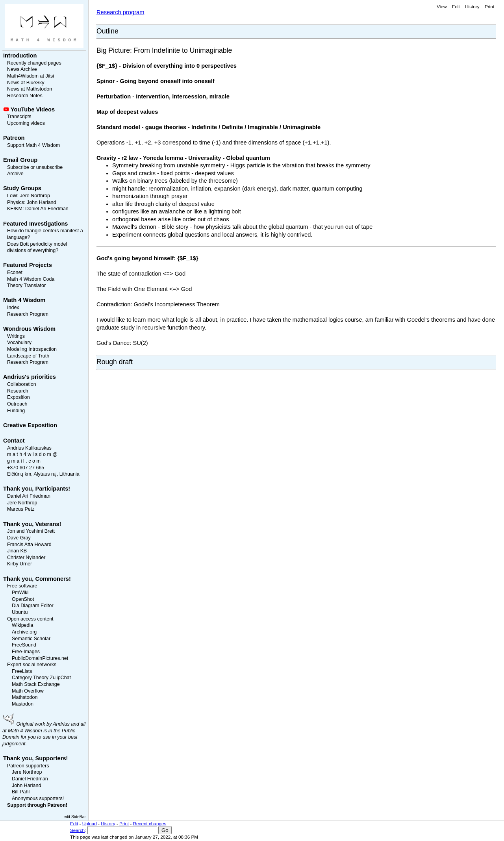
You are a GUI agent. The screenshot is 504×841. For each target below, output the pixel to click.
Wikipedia (22, 625)
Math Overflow (28, 691)
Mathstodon (25, 697)
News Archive (22, 69)
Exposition (19, 397)
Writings (16, 336)
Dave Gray (19, 538)
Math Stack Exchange (36, 684)
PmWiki (20, 593)
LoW (12, 196)
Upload (90, 823)
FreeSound (24, 645)
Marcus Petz (21, 509)
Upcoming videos (26, 123)
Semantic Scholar (31, 639)
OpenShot (23, 599)
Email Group (20, 160)
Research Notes (25, 96)
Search (77, 830)
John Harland (41, 202)
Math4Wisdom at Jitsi (31, 76)
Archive (15, 174)
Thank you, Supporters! (36, 758)
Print (489, 6)
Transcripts (19, 117)
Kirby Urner (19, 564)
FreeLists (22, 671)
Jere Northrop (35, 196)
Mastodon (23, 704)
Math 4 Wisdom (24, 300)
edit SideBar (75, 817)
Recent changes (150, 823)
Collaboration (22, 384)
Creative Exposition (30, 425)
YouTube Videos (33, 109)
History (472, 6)
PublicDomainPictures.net (40, 658)
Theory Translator (26, 285)
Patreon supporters (28, 766)
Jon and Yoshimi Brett (31, 531)
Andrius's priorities (30, 377)
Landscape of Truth (28, 356)
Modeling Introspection (32, 349)
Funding (16, 411)
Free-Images (26, 652)
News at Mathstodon (30, 89)
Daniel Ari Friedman (47, 209)
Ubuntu (20, 612)
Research (18, 391)
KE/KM (15, 209)
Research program (120, 12)
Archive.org (24, 632)
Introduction (20, 56)
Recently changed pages (34, 63)
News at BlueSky (26, 83)
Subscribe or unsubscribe (35, 167)
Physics (16, 202)
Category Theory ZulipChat (41, 678)
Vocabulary (19, 343)
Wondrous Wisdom (29, 329)
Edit (456, 6)
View (442, 6)
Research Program (28, 314)
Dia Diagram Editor (33, 606)
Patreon (14, 138)
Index (13, 308)
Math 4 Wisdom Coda (31, 279)
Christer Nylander (26, 558)
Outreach (17, 404)
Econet (15, 272)
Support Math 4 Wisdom (33, 145)
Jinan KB (17, 551)
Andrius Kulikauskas (29, 448)
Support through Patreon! (37, 805)
